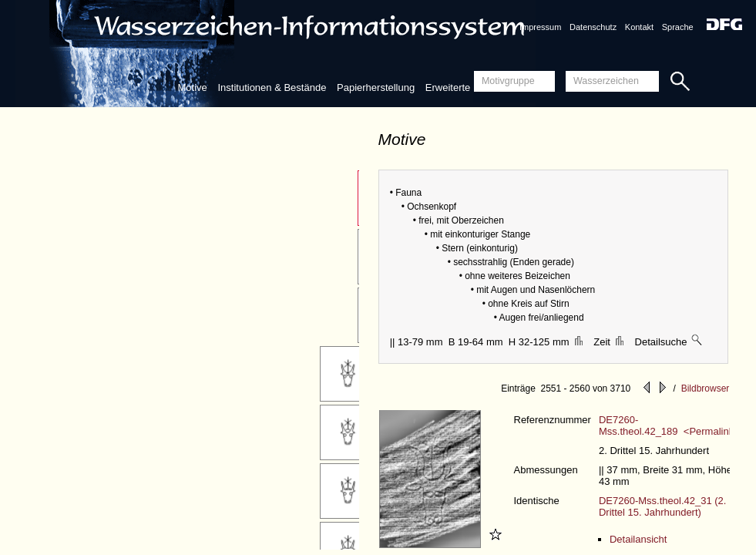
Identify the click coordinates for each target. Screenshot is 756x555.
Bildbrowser (706, 388)
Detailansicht (638, 539)
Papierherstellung (376, 87)
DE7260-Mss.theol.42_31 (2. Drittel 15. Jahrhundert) (662, 506)
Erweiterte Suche (464, 87)
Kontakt (639, 27)
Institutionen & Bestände (272, 87)
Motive (193, 87)
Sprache (678, 27)
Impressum (540, 27)
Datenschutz (593, 27)
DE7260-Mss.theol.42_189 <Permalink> (669, 425)
